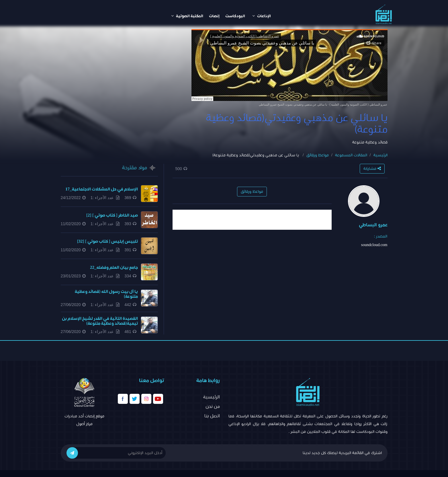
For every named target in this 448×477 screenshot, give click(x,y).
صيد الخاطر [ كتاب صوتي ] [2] (112, 215)
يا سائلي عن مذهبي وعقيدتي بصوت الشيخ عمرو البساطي (293, 105)
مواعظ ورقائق (318, 155)
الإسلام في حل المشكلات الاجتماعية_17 (102, 189)
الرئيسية (380, 155)
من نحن (213, 406)
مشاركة (372, 169)
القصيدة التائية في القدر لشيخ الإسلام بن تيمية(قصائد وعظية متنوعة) (100, 321)
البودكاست (235, 16)
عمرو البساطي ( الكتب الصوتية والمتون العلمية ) (358, 105)
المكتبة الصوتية (187, 16)
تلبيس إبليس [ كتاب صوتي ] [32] (107, 241)
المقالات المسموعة (351, 155)
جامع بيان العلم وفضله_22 (114, 267)
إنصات (214, 16)
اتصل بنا (212, 416)
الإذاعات (262, 16)
